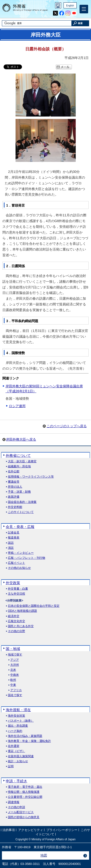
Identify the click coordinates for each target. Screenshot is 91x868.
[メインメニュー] (84, 9)
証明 (11, 766)
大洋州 (15, 665)
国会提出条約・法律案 (22, 502)
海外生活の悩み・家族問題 (25, 736)
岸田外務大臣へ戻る (21, 439)
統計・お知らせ (18, 761)
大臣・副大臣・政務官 (22, 461)
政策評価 (14, 497)
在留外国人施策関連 (21, 756)
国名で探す (15, 695)
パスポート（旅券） (21, 721)
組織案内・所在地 (19, 466)
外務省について (18, 455)
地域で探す (15, 655)
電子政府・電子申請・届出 (25, 787)
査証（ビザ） (16, 751)
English (70, 6)
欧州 (13, 680)
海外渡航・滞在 (18, 710)
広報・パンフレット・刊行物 (27, 558)
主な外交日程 (16, 594)
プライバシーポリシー (62, 830)
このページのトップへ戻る (67, 426)
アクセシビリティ (31, 830)
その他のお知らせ (19, 568)
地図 (44, 855)
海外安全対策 (16, 716)
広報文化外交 (16, 621)
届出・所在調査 (18, 726)
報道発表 (14, 538)
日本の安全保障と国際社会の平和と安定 (34, 606)
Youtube (74, 13)
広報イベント (16, 563)
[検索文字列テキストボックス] (37, 23)
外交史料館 (15, 507)
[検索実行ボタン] (80, 23)
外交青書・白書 (18, 589)
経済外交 (14, 616)
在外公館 (14, 471)
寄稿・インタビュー (21, 553)
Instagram (68, 13)
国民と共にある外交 (21, 626)
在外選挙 (14, 746)
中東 (13, 685)
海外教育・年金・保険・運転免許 (29, 741)
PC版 (58, 5)
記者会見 (14, 533)
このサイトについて (21, 512)
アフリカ (16, 690)
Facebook (62, 13)
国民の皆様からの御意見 (24, 817)
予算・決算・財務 (19, 492)
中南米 (15, 675)
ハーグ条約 (15, 731)
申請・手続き (16, 781)
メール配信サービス (21, 812)
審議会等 (14, 482)
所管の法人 (15, 487)
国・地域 (13, 649)
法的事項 (9, 830)
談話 (11, 543)
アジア (15, 660)
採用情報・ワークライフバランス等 (31, 477)
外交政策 (13, 583)
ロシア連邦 (17, 406)
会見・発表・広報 (20, 527)
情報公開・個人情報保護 (24, 792)
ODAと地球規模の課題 (22, 611)
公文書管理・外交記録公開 (25, 797)
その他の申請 (16, 807)
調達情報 (14, 802)
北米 (13, 670)
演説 (11, 548)
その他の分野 (16, 631)
